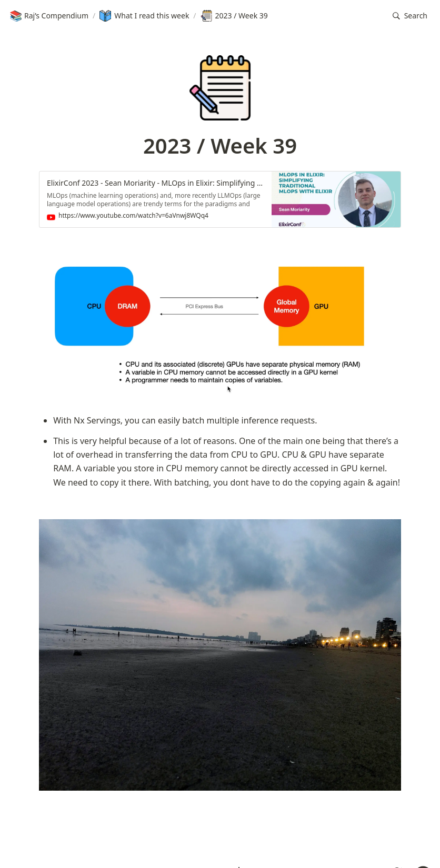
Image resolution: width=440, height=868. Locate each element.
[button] (410, 16)
